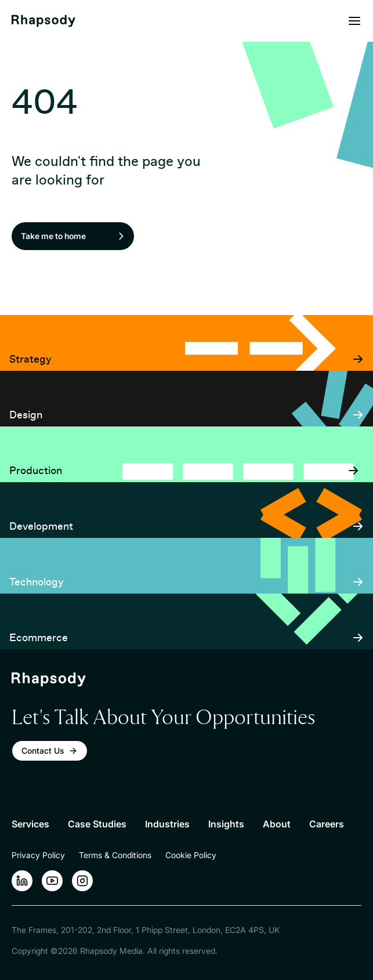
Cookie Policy (191, 855)
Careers (327, 824)
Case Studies (97, 824)
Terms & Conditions (115, 855)
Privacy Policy (38, 855)
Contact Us (50, 751)
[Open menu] (354, 21)
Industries (167, 824)
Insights (226, 824)
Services (30, 824)
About (277, 824)
